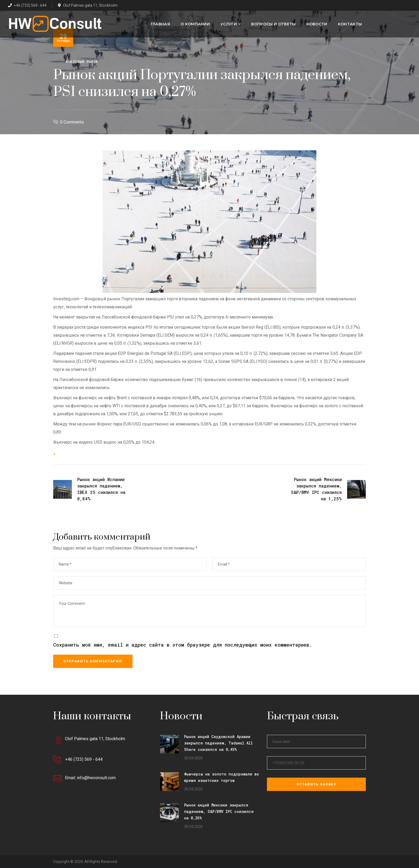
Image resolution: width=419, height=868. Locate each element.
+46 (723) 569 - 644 (27, 5)
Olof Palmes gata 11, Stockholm (88, 5)
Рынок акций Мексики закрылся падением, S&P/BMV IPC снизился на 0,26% (219, 811)
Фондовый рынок (82, 62)
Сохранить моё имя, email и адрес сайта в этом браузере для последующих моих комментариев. (183, 645)
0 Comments (72, 122)
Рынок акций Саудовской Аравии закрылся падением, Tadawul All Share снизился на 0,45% (218, 743)
